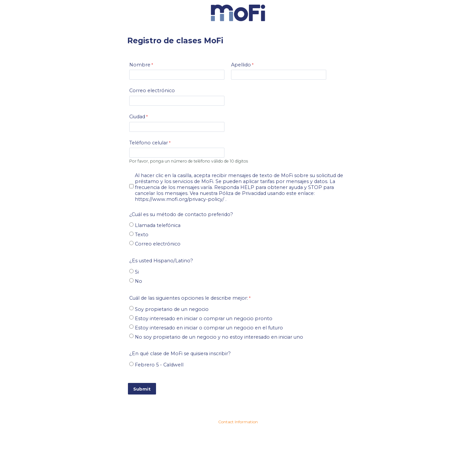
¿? (161, 261)
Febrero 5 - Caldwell (159, 365)
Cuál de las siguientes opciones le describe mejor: (189, 298)
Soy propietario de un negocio (172, 309)
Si (137, 272)
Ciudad (137, 117)
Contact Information (238, 422)
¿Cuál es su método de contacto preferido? (181, 214)
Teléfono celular (149, 143)
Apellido (241, 65)
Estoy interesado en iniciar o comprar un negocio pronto (204, 319)
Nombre (140, 65)
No (139, 281)
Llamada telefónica (158, 225)
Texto (142, 235)
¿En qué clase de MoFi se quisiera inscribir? (180, 354)
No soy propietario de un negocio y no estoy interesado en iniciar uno (219, 337)
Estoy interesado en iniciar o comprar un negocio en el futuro (209, 328)
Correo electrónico (152, 91)
